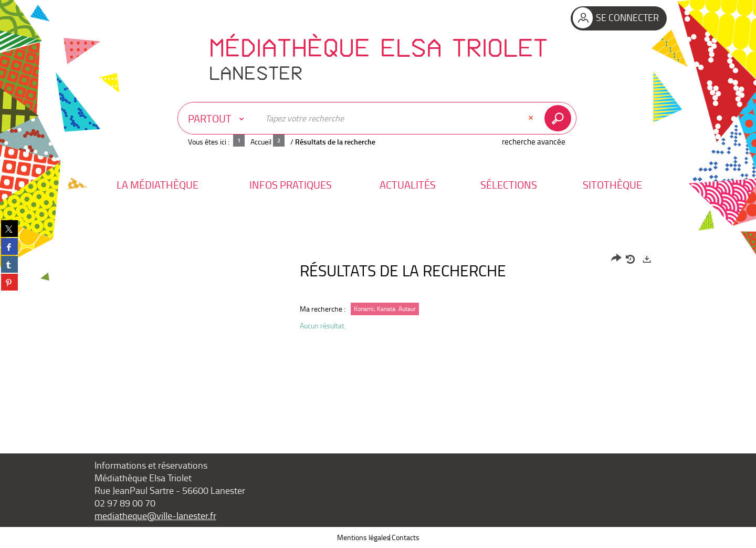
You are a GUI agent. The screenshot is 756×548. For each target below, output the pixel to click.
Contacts (406, 537)
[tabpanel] (378, 295)
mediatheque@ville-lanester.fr (155, 515)
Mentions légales (364, 537)
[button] (157, 185)
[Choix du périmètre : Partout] (218, 118)
